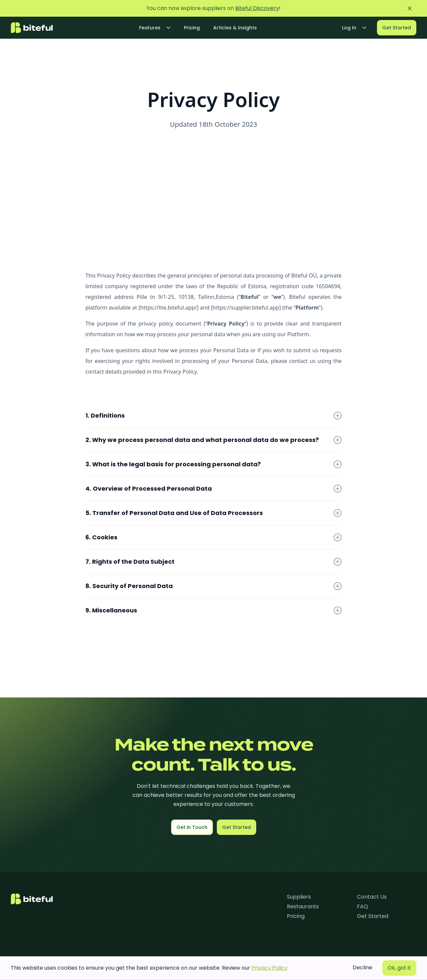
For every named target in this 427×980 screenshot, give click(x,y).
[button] (155, 28)
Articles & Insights (235, 28)
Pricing (192, 28)
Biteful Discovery (257, 8)
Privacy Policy (270, 968)
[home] (32, 28)
